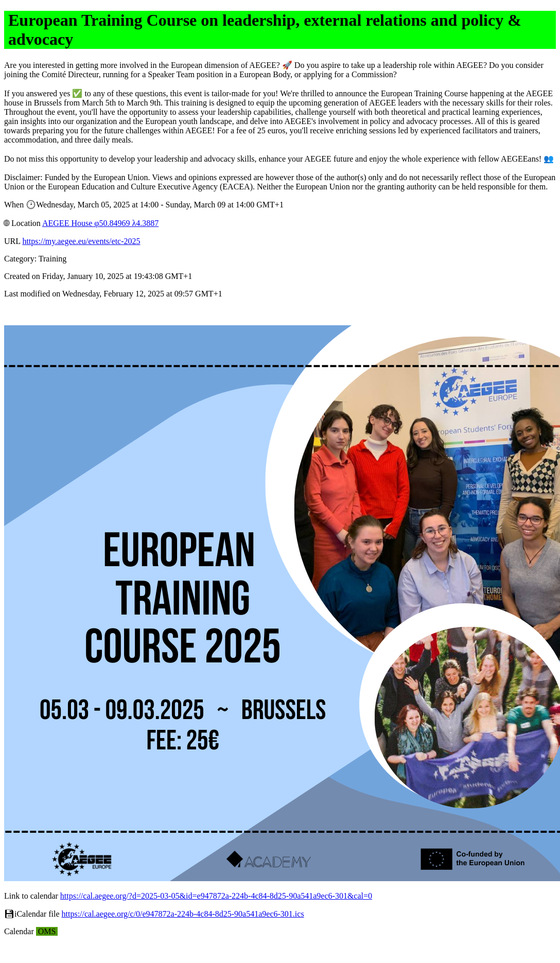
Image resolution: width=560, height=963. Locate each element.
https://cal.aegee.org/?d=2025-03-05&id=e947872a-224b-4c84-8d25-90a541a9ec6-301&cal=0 (216, 896)
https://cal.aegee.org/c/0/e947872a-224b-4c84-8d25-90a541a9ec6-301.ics (183, 914)
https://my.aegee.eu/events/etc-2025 (81, 241)
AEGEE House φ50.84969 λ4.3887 (100, 223)
